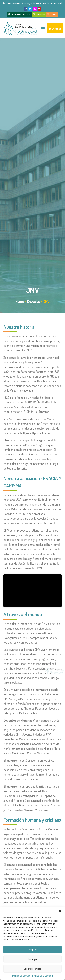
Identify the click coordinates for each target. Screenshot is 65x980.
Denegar (33, 959)
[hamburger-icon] (43, 29)
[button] (60, 911)
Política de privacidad (42, 976)
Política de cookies (21, 976)
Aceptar (32, 949)
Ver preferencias (32, 969)
